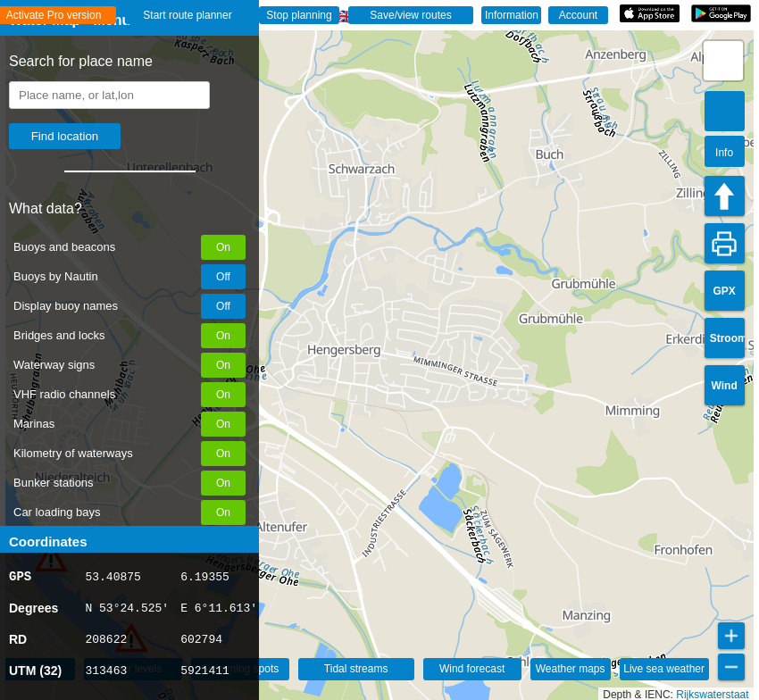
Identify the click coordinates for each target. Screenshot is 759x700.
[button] (723, 61)
